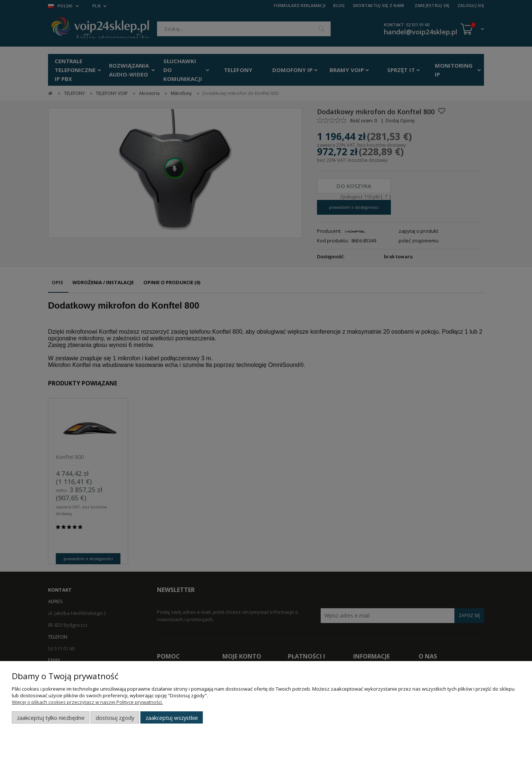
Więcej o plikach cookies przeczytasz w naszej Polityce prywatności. (87, 702)
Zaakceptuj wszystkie (172, 718)
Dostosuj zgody (115, 718)
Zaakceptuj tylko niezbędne (51, 718)
